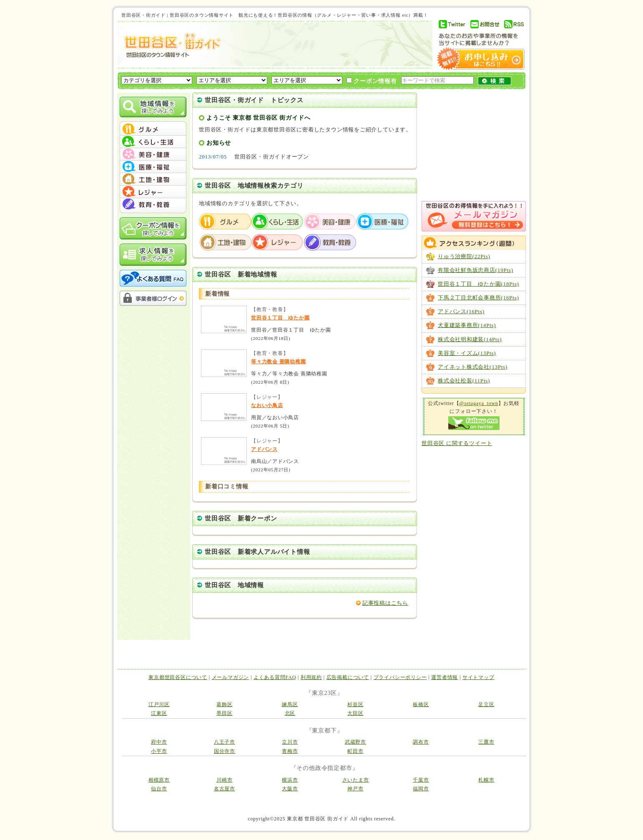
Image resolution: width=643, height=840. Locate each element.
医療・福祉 (383, 221)
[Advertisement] (323, 45)
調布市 (421, 742)
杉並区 (355, 704)
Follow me (474, 423)
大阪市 (290, 789)
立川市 (290, 742)
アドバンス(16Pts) (461, 311)
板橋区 (421, 704)
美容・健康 (330, 221)
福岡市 (421, 789)
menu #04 (153, 167)
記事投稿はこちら (385, 603)
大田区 (355, 713)
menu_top (153, 123)
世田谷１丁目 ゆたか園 (280, 318)
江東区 (159, 713)
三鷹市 (486, 742)
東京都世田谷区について (178, 677)
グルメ (225, 221)
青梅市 (290, 751)
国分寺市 (225, 751)
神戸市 (355, 789)
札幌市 (486, 780)
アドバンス (264, 449)
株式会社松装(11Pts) (464, 381)
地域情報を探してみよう (153, 107)
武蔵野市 (355, 742)
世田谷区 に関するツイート (457, 443)
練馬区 (290, 704)
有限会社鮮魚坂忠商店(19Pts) (476, 270)
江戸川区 (159, 704)
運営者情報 (445, 677)
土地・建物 (225, 242)
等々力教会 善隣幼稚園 (279, 362)
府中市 (159, 742)
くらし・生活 (278, 221)
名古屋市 (225, 789)
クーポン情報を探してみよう (153, 228)
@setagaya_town (478, 403)
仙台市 (159, 789)
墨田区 (224, 713)
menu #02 (153, 142)
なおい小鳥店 (267, 405)
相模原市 (159, 780)
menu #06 (153, 192)
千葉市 (421, 780)
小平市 (159, 751)
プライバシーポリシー (400, 677)
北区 (290, 713)
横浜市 (290, 780)
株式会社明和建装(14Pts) (470, 339)
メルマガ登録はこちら (474, 216)
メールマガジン (230, 677)
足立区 (486, 704)
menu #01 (153, 129)
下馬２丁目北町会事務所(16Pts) (478, 298)
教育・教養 (330, 242)
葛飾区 (224, 704)
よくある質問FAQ (275, 677)
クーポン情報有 (372, 81)
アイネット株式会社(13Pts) (473, 367)
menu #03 (153, 154)
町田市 (355, 751)
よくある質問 (153, 278)
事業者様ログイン (153, 298)
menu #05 (153, 179)
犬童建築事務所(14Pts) (467, 325)
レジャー (278, 242)
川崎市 (224, 780)
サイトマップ (478, 677)
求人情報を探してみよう (153, 255)
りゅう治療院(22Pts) (464, 256)
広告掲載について (348, 677)
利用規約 (311, 677)
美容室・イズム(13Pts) (467, 353)
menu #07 (153, 204)
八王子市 (225, 742)
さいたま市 (356, 780)
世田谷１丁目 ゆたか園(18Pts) (478, 284)
